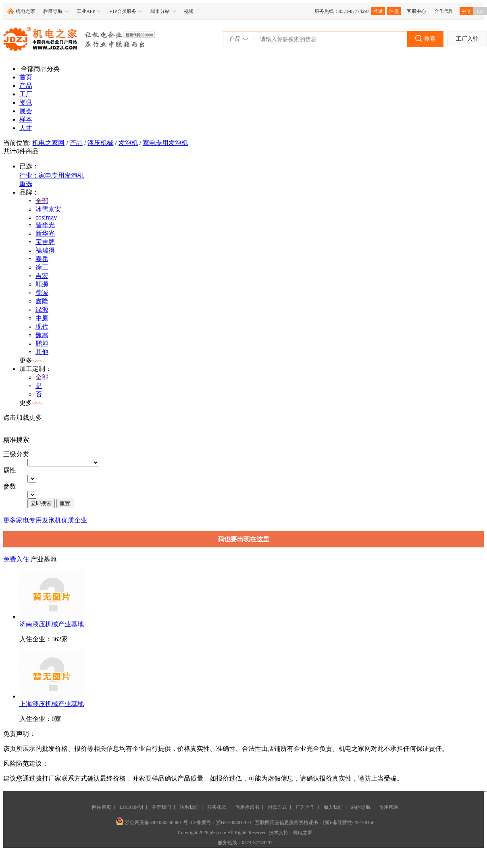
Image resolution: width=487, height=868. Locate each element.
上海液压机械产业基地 (52, 704)
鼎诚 (42, 293)
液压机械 (100, 143)
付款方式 (277, 807)
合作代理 (444, 11)
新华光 (45, 233)
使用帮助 (389, 807)
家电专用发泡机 (165, 143)
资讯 (26, 103)
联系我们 (189, 807)
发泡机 (128, 143)
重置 (65, 503)
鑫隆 (42, 301)
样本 (26, 119)
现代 (42, 326)
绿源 (42, 310)
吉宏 (42, 276)
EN (480, 11)
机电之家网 (48, 143)
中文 (466, 11)
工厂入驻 (467, 39)
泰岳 (42, 259)
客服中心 (416, 11)
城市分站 (163, 11)
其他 (42, 352)
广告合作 (305, 807)
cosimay (46, 217)
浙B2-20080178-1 (234, 822)
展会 (26, 111)
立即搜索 (41, 503)
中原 (42, 318)
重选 (26, 184)
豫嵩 (42, 335)
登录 (378, 11)
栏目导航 (56, 11)
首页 (26, 77)
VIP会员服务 (126, 11)
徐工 (42, 267)
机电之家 (25, 11)
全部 (42, 201)
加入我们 (333, 807)
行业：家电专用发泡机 (52, 175)
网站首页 (102, 807)
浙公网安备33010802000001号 (152, 822)
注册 (394, 11)
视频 (189, 11)
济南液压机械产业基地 (52, 624)
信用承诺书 (247, 807)
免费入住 (16, 559)
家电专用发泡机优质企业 (52, 520)
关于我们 (161, 807)
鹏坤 (42, 343)
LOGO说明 (131, 807)
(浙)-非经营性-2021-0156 (349, 822)
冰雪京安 (48, 209)
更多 (10, 520)
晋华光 (45, 225)
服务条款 (217, 807)
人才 (26, 128)
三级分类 (16, 454)
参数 (10, 486)
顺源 (42, 284)
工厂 (26, 94)
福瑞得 (45, 250)
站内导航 (361, 807)
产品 (26, 86)
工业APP (89, 11)
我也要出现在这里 (243, 539)
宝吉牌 (45, 242)
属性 (10, 470)
